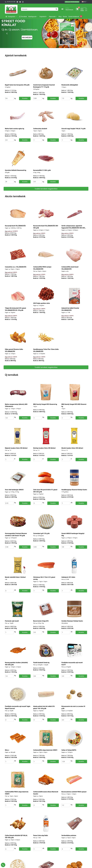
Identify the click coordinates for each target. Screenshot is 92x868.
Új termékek (12, 375)
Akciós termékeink (15, 196)
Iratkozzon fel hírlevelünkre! (72, 2)
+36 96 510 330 (11, 2)
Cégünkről (43, 17)
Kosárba (25, 98)
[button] (7, 33)
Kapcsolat (52, 17)
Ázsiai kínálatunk (74, 17)
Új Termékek (23, 17)
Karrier (65, 17)
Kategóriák (10, 17)
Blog (60, 17)
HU (84, 2)
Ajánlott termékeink (16, 55)
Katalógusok (32, 17)
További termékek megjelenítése (46, 189)
